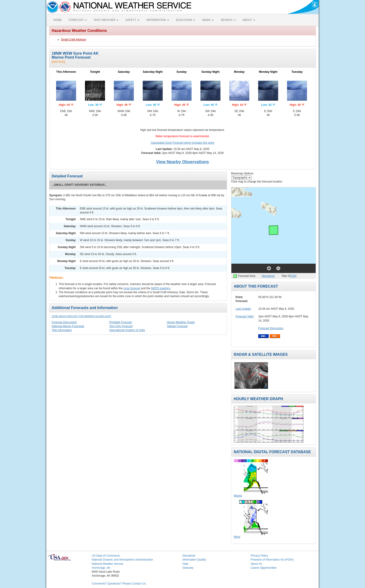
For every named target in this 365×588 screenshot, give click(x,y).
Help (185, 564)
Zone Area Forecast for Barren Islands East (82, 316)
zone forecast (132, 288)
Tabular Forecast (177, 326)
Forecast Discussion (64, 322)
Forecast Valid (244, 316)
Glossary (188, 568)
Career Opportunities (264, 568)
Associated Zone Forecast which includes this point (182, 143)
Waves (238, 496)
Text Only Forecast (121, 326)
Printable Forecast (120, 322)
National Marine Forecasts (68, 326)
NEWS (208, 20)
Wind (237, 537)
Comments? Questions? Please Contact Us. (119, 584)
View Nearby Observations (183, 162)
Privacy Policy (259, 556)
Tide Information (62, 330)
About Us (256, 564)
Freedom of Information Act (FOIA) (272, 560)
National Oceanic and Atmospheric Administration (122, 560)
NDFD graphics (161, 288)
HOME (57, 20)
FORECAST (78, 20)
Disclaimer (268, 276)
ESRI (293, 276)
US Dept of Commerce (106, 556)
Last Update (243, 309)
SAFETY (132, 20)
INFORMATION (158, 20)
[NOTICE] (58, 62)
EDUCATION (186, 20)
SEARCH (228, 20)
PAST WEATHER (106, 20)
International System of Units (127, 330)
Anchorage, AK (101, 568)
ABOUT (249, 20)
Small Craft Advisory (74, 40)
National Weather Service (108, 564)
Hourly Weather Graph (181, 322)
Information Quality (194, 560)
